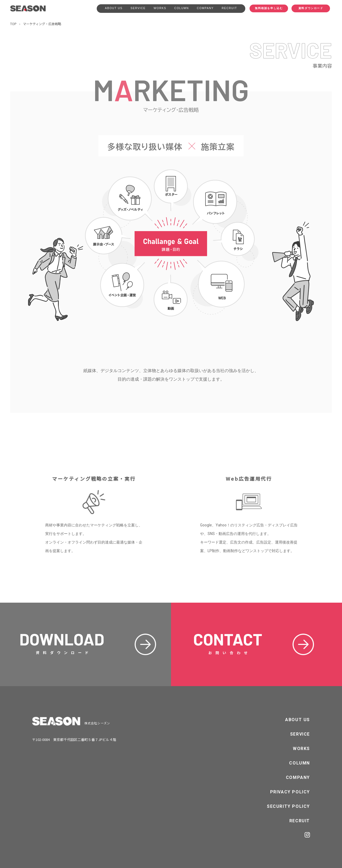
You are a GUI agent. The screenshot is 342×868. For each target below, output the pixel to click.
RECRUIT (229, 8)
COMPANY (205, 8)
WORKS (160, 8)
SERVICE (138, 8)
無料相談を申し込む (269, 8)
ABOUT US (114, 8)
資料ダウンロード (311, 8)
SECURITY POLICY (288, 806)
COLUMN (182, 8)
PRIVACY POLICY (290, 792)
